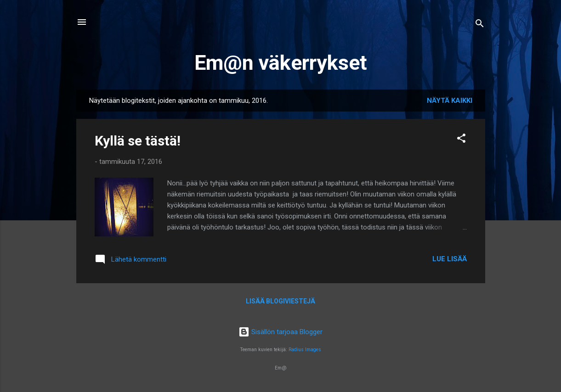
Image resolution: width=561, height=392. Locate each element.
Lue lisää (450, 259)
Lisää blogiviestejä (280, 301)
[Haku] (480, 25)
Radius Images (305, 350)
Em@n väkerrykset (281, 63)
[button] (461, 140)
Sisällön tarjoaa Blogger (280, 332)
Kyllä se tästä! (138, 141)
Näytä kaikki (450, 101)
